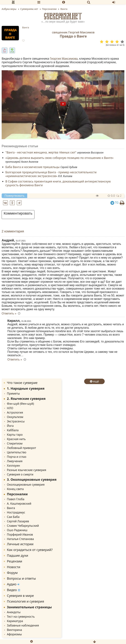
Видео (13, 590)
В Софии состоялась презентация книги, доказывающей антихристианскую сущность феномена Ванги (58, 183)
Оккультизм (15, 417)
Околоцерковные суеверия (26, 484)
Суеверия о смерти (20, 474)
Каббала (13, 430)
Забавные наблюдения (23, 625)
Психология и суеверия (26, 601)
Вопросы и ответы (21, 578)
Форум (12, 573)
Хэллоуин (13, 465)
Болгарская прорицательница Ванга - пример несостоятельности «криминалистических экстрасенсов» (51, 174)
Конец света (15, 489)
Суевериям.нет (63, 16)
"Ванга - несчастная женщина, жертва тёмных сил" (41, 152)
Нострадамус (16, 512)
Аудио (13, 584)
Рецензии (15, 561)
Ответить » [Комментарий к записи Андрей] (9, 313)
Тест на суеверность (21, 616)
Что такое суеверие (22, 383)
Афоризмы (14, 634)
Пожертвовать (15, 196)
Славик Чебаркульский (23, 526)
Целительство (17, 452)
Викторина (14, 630)
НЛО (10, 408)
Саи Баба (13, 517)
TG (115, 202)
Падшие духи (17, 555)
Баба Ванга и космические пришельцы (33, 167)
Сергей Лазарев (18, 521)
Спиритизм (15, 443)
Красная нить (16, 439)
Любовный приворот (21, 448)
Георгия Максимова (64, 58)
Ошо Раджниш (17, 530)
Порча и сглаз (17, 457)
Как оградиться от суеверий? (30, 550)
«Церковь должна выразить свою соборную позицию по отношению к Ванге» (59, 158)
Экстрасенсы (16, 421)
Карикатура (15, 621)
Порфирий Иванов (20, 534)
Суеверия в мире (20, 596)
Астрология (15, 412)
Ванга (26, 27)
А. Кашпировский (19, 503)
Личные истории (20, 544)
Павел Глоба (16, 499)
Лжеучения (15, 461)
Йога (10, 426)
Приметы (13, 393)
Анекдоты (14, 612)
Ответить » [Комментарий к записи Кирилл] (15, 360)
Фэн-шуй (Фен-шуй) (20, 404)
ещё (94, 381)
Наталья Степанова (20, 539)
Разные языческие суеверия (26, 470)
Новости (14, 567)
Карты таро (15, 435)
